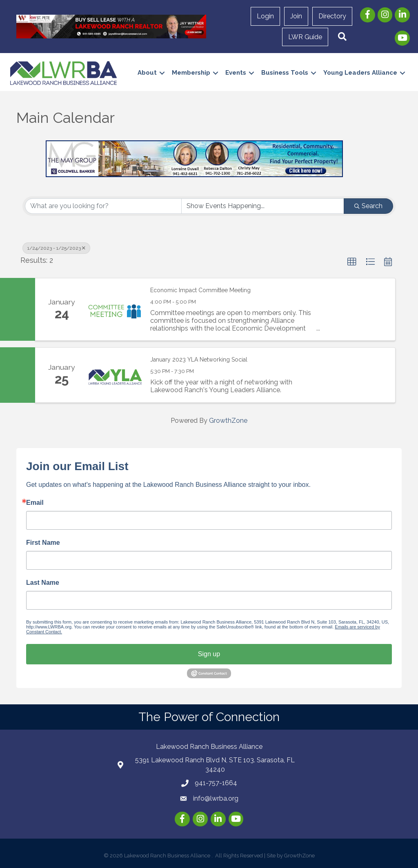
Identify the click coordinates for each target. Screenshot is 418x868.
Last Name (43, 583)
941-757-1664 (216, 783)
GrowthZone (228, 421)
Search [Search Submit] (368, 206)
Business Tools (285, 73)
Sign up (209, 654)
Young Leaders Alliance (360, 73)
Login (265, 16)
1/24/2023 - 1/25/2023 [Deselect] (56, 248)
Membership (191, 73)
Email (35, 503)
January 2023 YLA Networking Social (199, 360)
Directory (332, 16)
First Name (43, 543)
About (147, 73)
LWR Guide (305, 37)
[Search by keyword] (103, 206)
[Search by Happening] (263, 206)
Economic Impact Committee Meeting (200, 290)
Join (296, 16)
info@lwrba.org (216, 798)
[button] (342, 37)
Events (236, 73)
